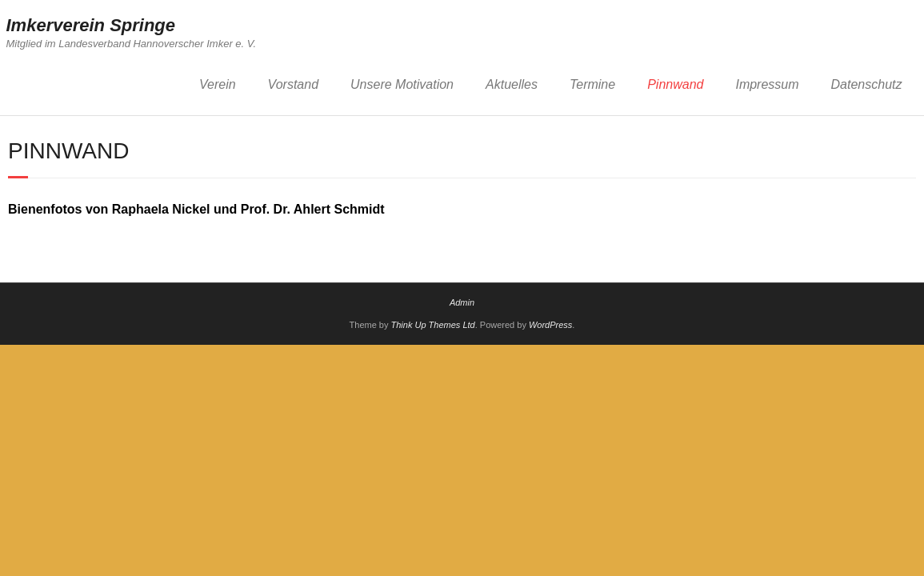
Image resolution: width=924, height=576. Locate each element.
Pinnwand (675, 84)
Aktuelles (512, 84)
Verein (218, 84)
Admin (462, 302)
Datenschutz (867, 84)
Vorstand (293, 84)
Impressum (767, 84)
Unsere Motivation (402, 84)
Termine (592, 84)
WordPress (550, 325)
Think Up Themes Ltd (433, 325)
